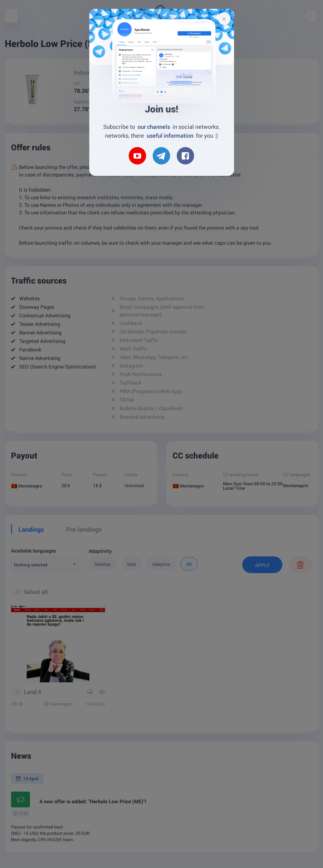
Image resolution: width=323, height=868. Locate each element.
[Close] (224, 19)
